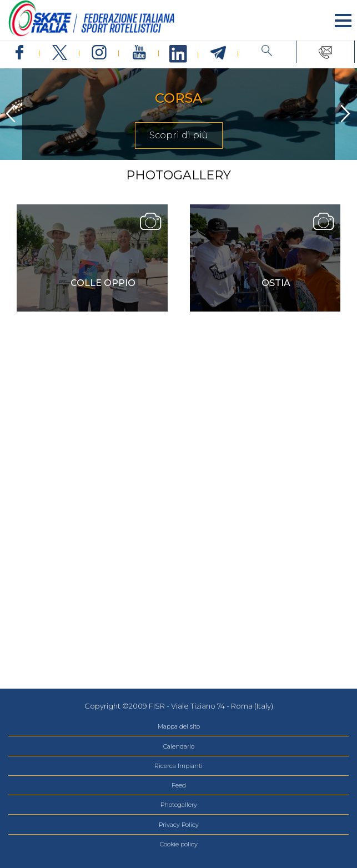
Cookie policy (179, 844)
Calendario (179, 746)
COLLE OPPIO (103, 283)
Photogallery (179, 805)
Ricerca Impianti (178, 766)
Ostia (276, 283)
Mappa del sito (179, 726)
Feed (179, 785)
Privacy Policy (179, 825)
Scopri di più (179, 135)
